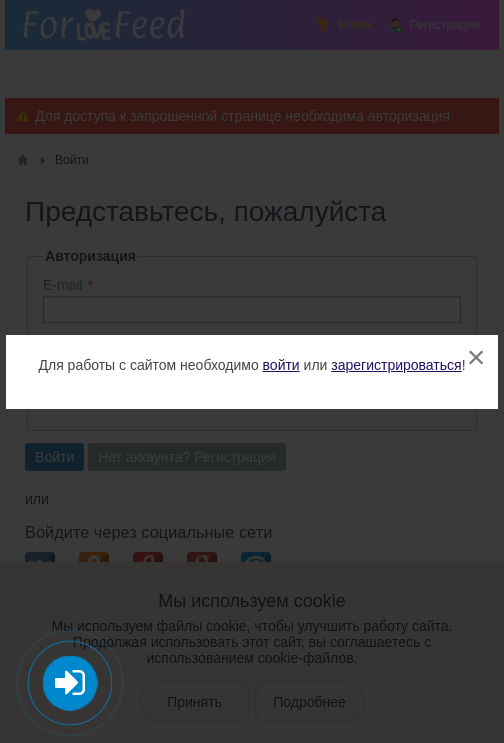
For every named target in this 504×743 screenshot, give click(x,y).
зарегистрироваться (396, 365)
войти (281, 365)
